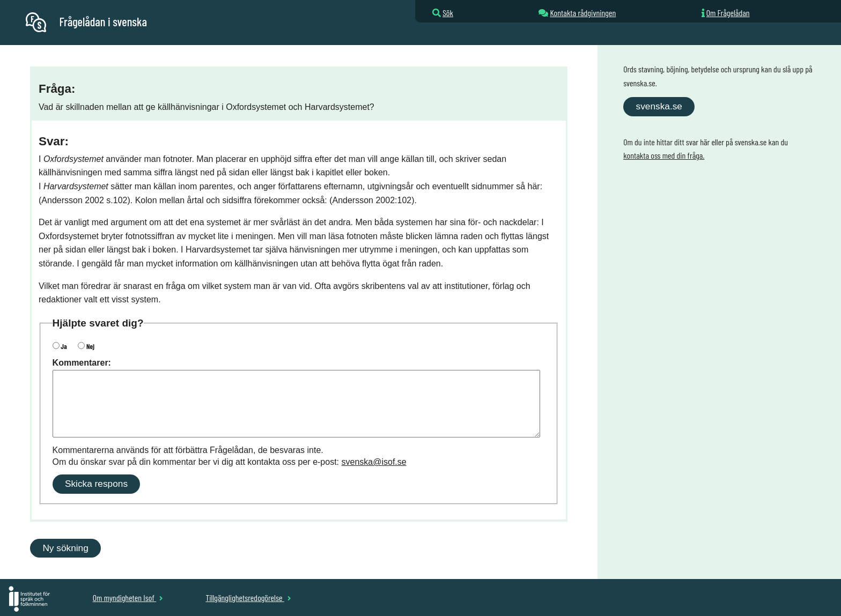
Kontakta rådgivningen (583, 13)
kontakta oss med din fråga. (664, 155)
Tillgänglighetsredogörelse (248, 598)
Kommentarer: (82, 363)
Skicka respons (96, 484)
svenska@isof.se (374, 462)
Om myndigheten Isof (128, 598)
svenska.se (659, 106)
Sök (448, 13)
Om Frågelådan (728, 13)
